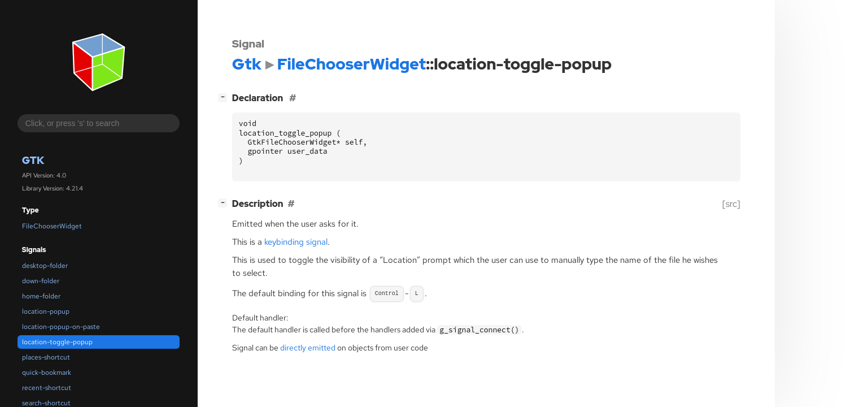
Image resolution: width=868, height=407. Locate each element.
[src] (731, 204)
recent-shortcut (47, 388)
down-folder (41, 281)
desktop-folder (45, 266)
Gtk (33, 160)
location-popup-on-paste (61, 327)
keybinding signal (296, 242)
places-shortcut (46, 357)
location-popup (46, 311)
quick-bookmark (47, 373)
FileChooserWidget (52, 226)
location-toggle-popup (57, 342)
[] (225, 97)
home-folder (41, 296)
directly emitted (308, 348)
